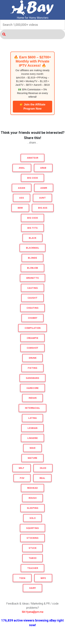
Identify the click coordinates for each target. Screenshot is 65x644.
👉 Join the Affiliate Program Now (32, 107)
